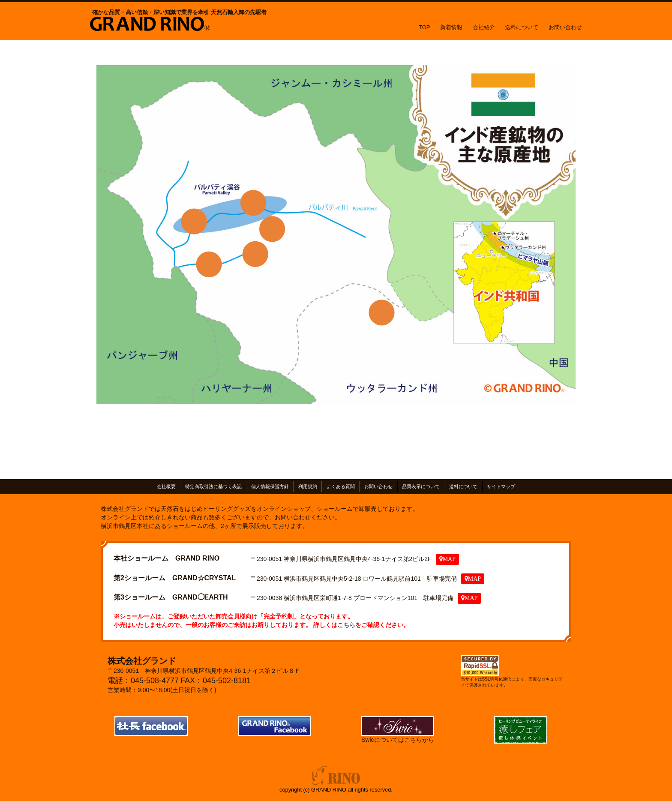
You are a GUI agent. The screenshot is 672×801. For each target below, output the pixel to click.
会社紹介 (484, 27)
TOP (424, 27)
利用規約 (308, 486)
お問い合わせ (565, 27)
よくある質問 (341, 486)
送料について (522, 27)
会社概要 (166, 486)
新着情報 (451, 27)
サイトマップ (501, 486)
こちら (346, 624)
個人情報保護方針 (270, 486)
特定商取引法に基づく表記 (213, 486)
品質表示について (421, 486)
